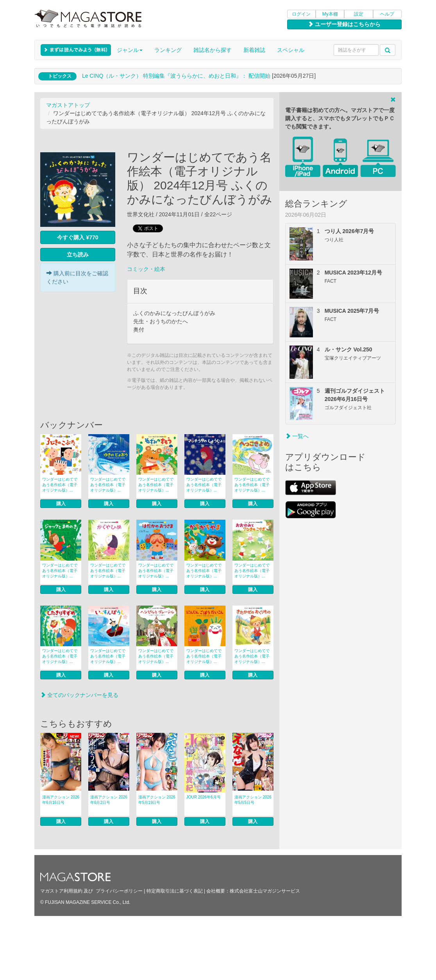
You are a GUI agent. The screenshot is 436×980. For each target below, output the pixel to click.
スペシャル (291, 50)
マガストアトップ (68, 105)
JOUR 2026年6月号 (204, 797)
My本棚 (330, 14)
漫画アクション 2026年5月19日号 (157, 800)
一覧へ (297, 436)
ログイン (301, 14)
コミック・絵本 (146, 269)
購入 (61, 504)
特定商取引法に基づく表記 (175, 891)
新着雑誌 (254, 50)
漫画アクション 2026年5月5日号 (253, 800)
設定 (359, 14)
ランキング (168, 50)
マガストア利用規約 (61, 891)
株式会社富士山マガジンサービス (265, 891)
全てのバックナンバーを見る (79, 695)
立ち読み (78, 255)
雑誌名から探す (213, 50)
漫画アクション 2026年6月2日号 (109, 800)
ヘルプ (387, 14)
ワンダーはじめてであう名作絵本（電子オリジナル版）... (60, 485)
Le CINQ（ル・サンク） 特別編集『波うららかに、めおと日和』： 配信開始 (176, 76)
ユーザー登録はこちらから (344, 24)
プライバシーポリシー (119, 891)
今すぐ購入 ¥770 (78, 237)
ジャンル (130, 50)
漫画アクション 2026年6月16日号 (61, 800)
